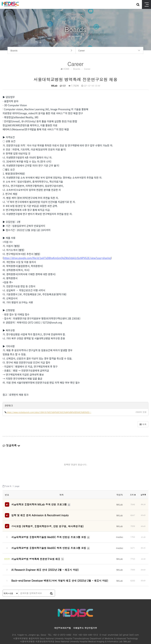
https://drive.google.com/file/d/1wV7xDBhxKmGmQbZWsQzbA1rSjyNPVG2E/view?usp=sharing (57, 259)
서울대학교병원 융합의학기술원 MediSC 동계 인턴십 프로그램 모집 (51, 533)
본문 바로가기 (0, 0)
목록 (143, 425)
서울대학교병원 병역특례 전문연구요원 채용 (38, 551)
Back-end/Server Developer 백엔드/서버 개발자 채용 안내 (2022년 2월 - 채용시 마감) (60, 569)
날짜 (143, 495)
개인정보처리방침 (62, 615)
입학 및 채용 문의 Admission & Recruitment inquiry (40, 514)
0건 (63, 86)
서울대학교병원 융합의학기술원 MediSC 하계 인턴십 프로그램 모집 (51, 542)
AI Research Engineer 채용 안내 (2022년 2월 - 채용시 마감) (45, 560)
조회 (133, 495)
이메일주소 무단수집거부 (85, 615)
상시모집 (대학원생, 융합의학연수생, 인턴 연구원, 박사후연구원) (47, 524)
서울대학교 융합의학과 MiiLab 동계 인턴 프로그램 (41, 505)
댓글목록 (11, 446)
